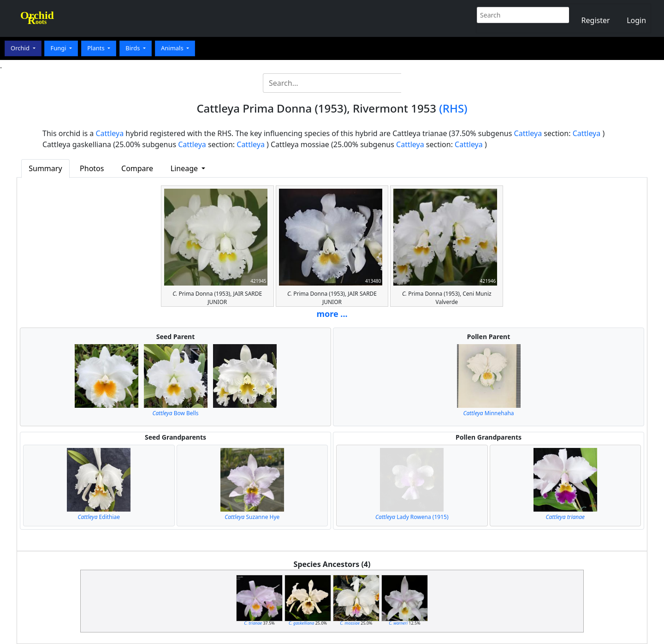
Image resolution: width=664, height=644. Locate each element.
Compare (137, 168)
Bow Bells (175, 413)
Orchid (21, 48)
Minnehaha (488, 413)
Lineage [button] (185, 168)
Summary (45, 168)
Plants (97, 48)
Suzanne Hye (252, 517)
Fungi (59, 48)
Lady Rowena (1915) (412, 517)
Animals (173, 48)
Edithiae (99, 517)
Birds (133, 48)
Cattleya (110, 133)
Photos (92, 168)
